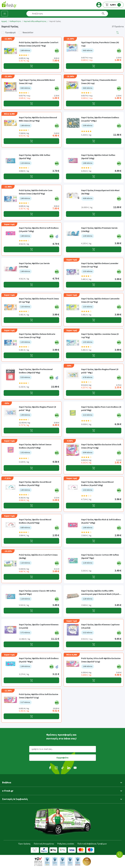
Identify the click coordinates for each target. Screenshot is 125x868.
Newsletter (28, 33)
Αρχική (4, 21)
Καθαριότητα (15, 21)
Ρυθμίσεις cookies (66, 844)
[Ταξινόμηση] (118, 33)
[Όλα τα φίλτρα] (120, 855)
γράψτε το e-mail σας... (42, 749)
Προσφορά (10, 33)
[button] (118, 33)
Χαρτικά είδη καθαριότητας (35, 21)
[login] (99, 5)
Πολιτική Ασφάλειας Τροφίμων (92, 844)
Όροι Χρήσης (24, 844)
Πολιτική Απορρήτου (44, 844)
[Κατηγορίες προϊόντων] (5, 14)
